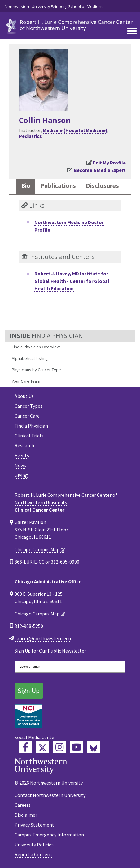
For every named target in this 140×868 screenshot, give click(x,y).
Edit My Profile (109, 163)
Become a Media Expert (100, 170)
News (20, 465)
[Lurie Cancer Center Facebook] (25, 747)
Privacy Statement (34, 825)
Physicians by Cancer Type (36, 370)
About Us (24, 396)
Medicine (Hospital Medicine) (75, 130)
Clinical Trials (29, 436)
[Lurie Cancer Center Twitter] (42, 747)
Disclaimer (26, 815)
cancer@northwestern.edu (43, 638)
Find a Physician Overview (36, 347)
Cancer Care (27, 416)
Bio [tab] (26, 186)
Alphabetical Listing (30, 358)
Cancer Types (28, 406)
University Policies (34, 845)
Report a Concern (33, 854)
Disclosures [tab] (102, 186)
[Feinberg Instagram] (59, 747)
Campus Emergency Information (49, 835)
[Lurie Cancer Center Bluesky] (94, 747)
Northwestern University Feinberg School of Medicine (54, 6)
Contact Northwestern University (50, 795)
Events (22, 455)
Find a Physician (31, 426)
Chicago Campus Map (37, 549)
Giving (21, 475)
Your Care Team (26, 381)
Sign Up (29, 691)
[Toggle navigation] (132, 31)
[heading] (70, 25)
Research (24, 445)
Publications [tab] (58, 186)
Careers (23, 805)
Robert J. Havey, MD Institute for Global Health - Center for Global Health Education (72, 281)
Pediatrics (30, 136)
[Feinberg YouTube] (77, 747)
